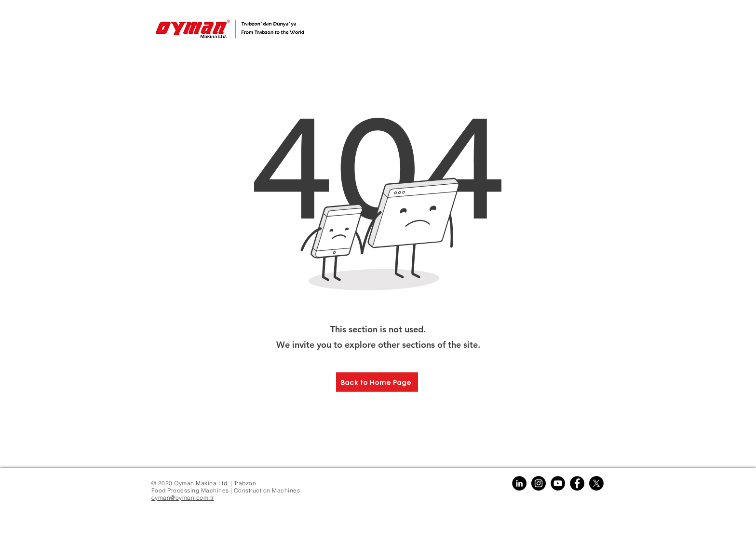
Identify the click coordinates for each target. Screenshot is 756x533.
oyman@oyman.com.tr (183, 498)
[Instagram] (539, 483)
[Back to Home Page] (377, 382)
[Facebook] (577, 483)
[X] (596, 483)
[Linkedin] (519, 483)
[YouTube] (558, 483)
